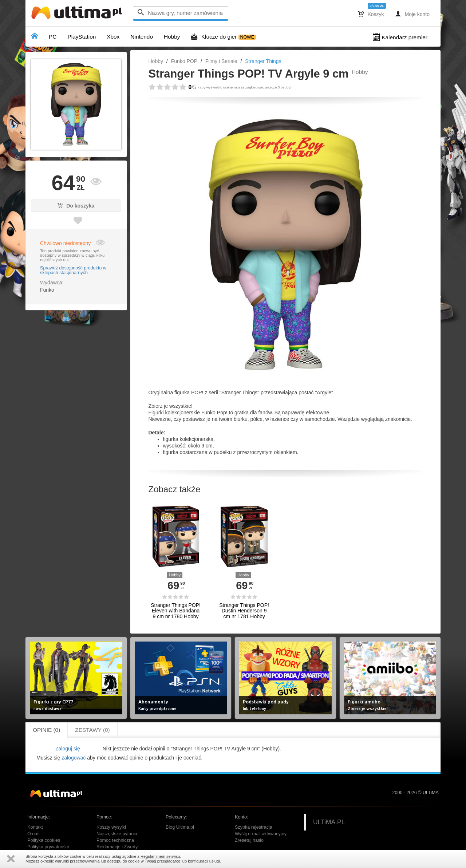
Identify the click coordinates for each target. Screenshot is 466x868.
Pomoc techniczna (115, 840)
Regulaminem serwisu (160, 856)
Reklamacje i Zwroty (117, 847)
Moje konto (412, 14)
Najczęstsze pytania (117, 834)
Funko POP (184, 61)
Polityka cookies (44, 840)
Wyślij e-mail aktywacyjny (261, 834)
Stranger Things (263, 61)
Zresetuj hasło (249, 840)
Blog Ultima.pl (180, 827)
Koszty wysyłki (111, 827)
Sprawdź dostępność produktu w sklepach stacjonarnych (73, 271)
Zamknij (11, 859)
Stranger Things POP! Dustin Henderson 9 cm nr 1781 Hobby (244, 611)
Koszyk (371, 14)
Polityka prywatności (48, 847)
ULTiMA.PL (329, 822)
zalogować (74, 758)
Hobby (156, 61)
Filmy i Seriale (221, 61)
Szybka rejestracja (254, 827)
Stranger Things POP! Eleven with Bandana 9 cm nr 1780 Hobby (176, 611)
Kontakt (35, 827)
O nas (33, 834)
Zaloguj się (68, 749)
